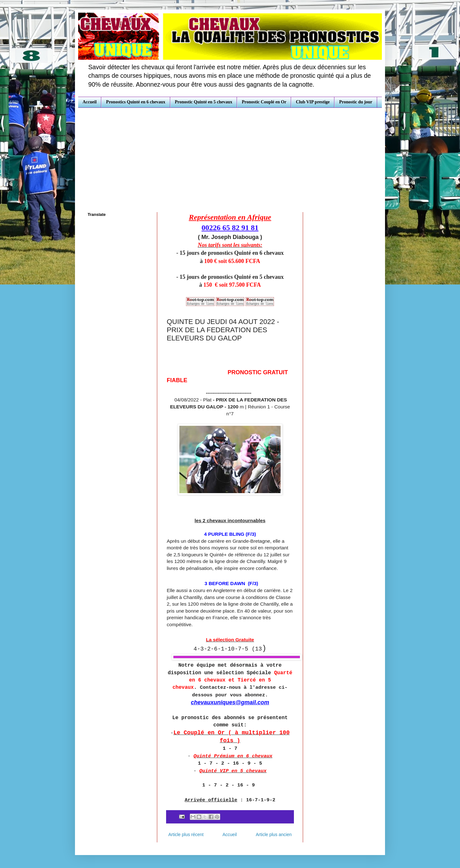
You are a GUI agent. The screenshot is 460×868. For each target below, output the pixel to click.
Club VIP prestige (313, 102)
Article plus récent (186, 834)
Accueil (90, 102)
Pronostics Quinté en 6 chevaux (136, 102)
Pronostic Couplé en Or (264, 102)
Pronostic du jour (356, 102)
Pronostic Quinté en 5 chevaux (204, 102)
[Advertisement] (230, 155)
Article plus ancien (274, 834)
